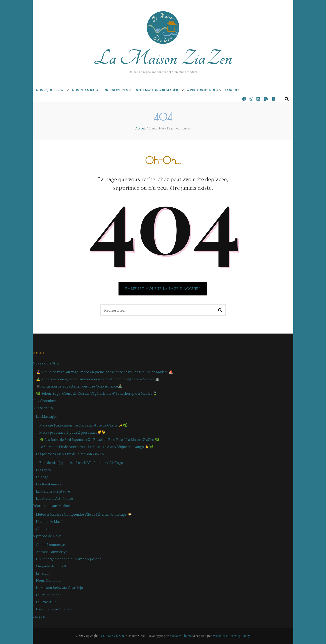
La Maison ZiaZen (163, 58)
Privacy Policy (240, 636)
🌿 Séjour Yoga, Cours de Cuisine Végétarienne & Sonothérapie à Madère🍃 (96, 394)
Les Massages (47, 417)
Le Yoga (42, 477)
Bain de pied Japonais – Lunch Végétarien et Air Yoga (81, 463)
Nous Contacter (49, 581)
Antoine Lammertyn (52, 552)
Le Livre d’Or (46, 602)
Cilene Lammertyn (51, 545)
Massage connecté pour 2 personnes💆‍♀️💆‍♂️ (73, 433)
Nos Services (116, 90)
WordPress (221, 636)
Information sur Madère (157, 90)
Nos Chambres (85, 90)
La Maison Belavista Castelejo (59, 588)
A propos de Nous (202, 90)
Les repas (43, 470)
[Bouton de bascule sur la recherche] (287, 99)
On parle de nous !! (51, 566)
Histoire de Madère (51, 522)
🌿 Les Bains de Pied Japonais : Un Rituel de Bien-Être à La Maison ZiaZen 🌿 (99, 440)
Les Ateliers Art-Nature (54, 499)
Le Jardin (43, 573)
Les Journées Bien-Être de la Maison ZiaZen (70, 454)
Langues (232, 90)
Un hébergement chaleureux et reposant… (70, 559)
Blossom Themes (181, 636)
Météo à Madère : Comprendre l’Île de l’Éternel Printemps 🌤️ (84, 515)
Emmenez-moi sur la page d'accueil (163, 289)
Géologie (43, 529)
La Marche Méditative (53, 491)
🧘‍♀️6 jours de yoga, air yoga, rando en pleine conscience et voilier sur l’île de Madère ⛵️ (105, 372)
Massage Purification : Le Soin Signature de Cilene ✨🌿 (83, 425)
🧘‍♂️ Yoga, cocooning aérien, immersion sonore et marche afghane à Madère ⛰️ (98, 379)
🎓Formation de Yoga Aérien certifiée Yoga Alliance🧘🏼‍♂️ (79, 386)
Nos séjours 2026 (51, 90)
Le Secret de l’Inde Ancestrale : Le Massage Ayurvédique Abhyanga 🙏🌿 (96, 447)
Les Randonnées (49, 484)
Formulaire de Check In (55, 609)
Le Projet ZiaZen (49, 595)
